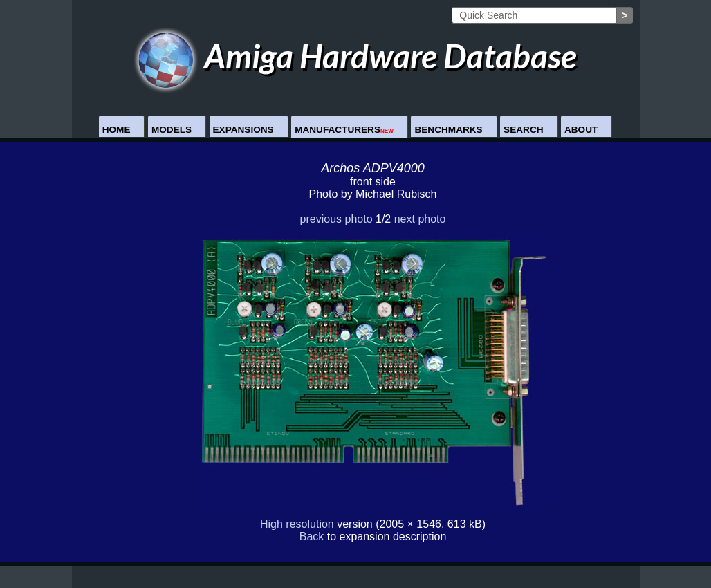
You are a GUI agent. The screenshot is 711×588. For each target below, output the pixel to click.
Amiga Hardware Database (356, 56)
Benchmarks (448, 130)
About (581, 130)
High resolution (297, 524)
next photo (420, 219)
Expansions (243, 130)
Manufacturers (344, 130)
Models (172, 130)
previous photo (336, 219)
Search (523, 130)
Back (312, 536)
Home (117, 130)
